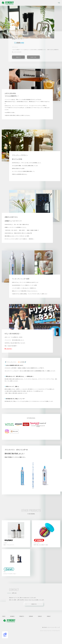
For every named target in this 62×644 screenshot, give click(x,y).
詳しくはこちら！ (8, 349)
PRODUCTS (22, 616)
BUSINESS (12, 616)
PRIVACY (49, 616)
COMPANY (31, 616)
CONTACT (40, 616)
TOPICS (4, 616)
